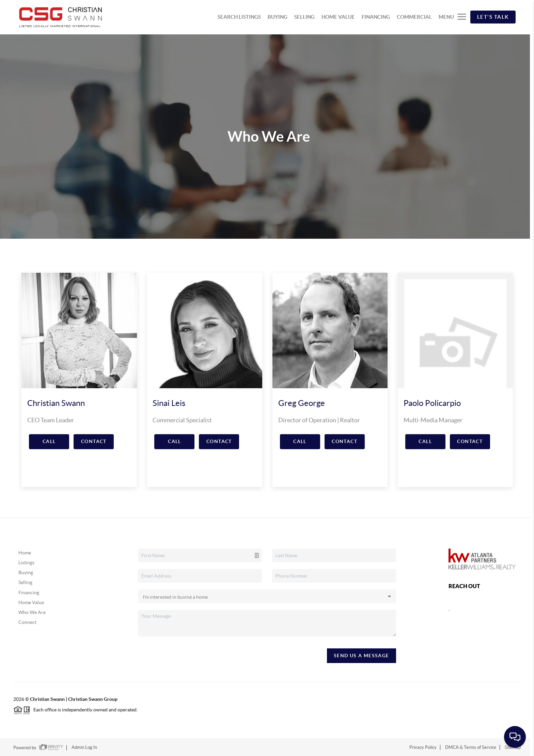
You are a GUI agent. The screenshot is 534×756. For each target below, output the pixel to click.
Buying (26, 572)
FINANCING (376, 17)
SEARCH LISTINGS (239, 17)
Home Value (31, 602)
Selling (25, 582)
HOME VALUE (338, 17)
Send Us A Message (362, 656)
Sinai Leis (169, 403)
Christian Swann (56, 403)
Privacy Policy (423, 747)
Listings (26, 563)
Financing (29, 593)
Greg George (302, 403)
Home (25, 553)
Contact (94, 441)
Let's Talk (493, 17)
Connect (27, 622)
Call (49, 441)
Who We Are (32, 612)
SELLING (304, 17)
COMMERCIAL (414, 17)
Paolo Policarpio (432, 403)
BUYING (278, 17)
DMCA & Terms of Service (471, 747)
